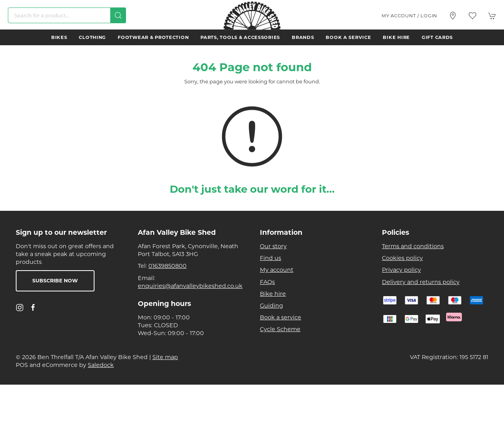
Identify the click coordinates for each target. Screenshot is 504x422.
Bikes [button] (59, 37)
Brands (303, 37)
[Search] (67, 15)
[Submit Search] (118, 15)
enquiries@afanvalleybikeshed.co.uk (190, 286)
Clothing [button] (92, 37)
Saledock (101, 365)
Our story (273, 246)
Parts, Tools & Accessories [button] (240, 37)
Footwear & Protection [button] (153, 37)
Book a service (348, 37)
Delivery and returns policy (421, 282)
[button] (472, 16)
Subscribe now (55, 281)
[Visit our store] (453, 16)
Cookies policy (402, 258)
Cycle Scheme (280, 329)
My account (277, 270)
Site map (165, 357)
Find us (271, 258)
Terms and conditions (413, 246)
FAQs (267, 282)
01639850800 (168, 266)
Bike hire (396, 37)
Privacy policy (401, 270)
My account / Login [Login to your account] (409, 16)
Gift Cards (437, 37)
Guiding (271, 306)
